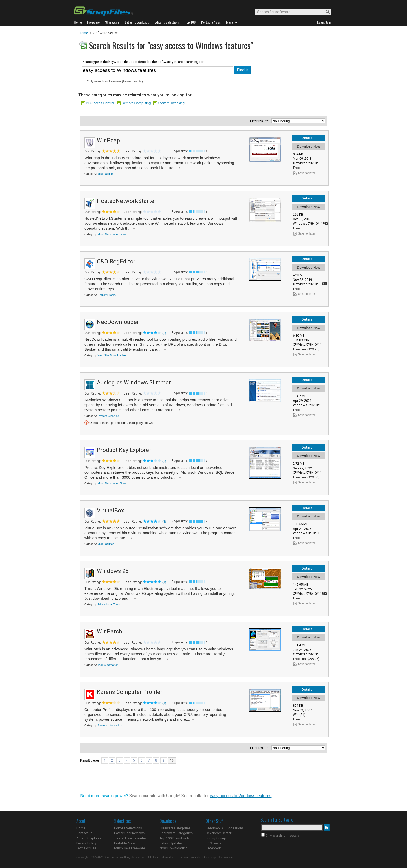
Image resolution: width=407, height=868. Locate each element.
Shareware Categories (176, 833)
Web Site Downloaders (112, 355)
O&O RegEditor (116, 261)
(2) (164, 333)
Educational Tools (109, 604)
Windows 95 (113, 571)
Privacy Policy (86, 843)
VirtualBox (110, 510)
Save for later (306, 173)
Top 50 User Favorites (130, 838)
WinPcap (108, 140)
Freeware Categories (175, 828)
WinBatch (109, 632)
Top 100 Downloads (175, 838)
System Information (110, 725)
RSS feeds (213, 843)
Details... (308, 138)
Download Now (309, 146)
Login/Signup (216, 838)
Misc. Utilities (106, 174)
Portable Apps (125, 843)
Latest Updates (171, 843)
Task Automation (108, 665)
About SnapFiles (89, 838)
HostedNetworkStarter (127, 201)
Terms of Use (86, 848)
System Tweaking (171, 103)
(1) (164, 582)
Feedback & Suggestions (225, 828)
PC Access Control (100, 103)
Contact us (84, 833)
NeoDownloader (118, 322)
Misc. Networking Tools (112, 234)
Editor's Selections (128, 828)
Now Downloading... (175, 848)
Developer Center (218, 833)
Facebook (213, 848)
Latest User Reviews (129, 833)
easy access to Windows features (240, 796)
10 (172, 760)
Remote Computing (136, 103)
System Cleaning (108, 416)
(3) (164, 522)
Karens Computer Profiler (130, 692)
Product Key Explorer (124, 450)
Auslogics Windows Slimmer (134, 382)
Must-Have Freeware (130, 848)
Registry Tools (107, 295)
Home (83, 33)
